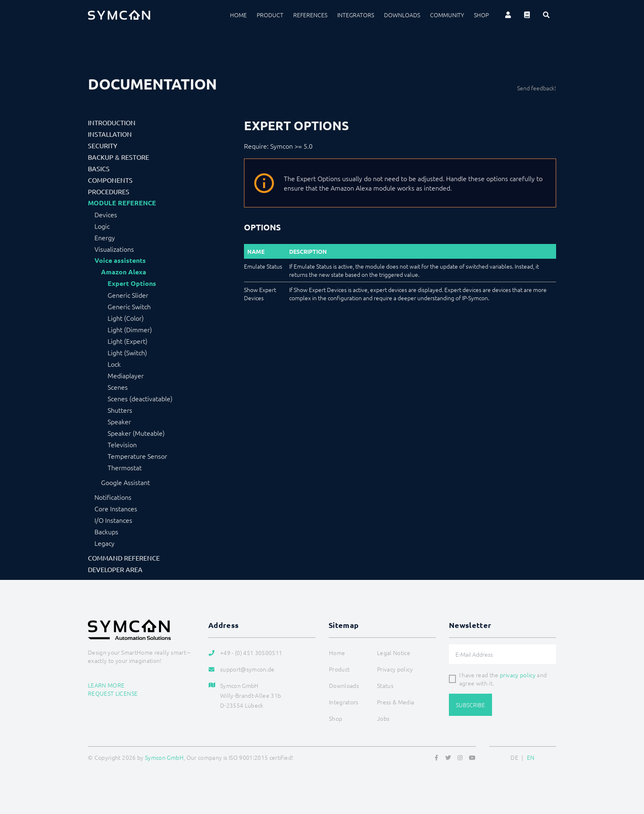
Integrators (356, 15)
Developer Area (115, 569)
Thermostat (125, 467)
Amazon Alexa (124, 272)
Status (385, 685)
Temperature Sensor (137, 456)
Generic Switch (129, 306)
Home (238, 15)
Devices (106, 214)
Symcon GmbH (164, 757)
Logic (102, 226)
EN (531, 757)
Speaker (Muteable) (136, 433)
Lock (114, 364)
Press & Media (396, 702)
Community (447, 15)
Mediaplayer (126, 375)
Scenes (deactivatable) (140, 398)
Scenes (118, 387)
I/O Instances (113, 520)
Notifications (113, 497)
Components (110, 180)
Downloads (402, 15)
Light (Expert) (128, 341)
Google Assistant (125, 482)
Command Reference (124, 558)
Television (122, 444)
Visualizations (114, 249)
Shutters (120, 410)
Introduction (112, 122)
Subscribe (470, 705)
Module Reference (122, 203)
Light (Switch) (127, 352)
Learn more (106, 685)
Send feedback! (537, 88)
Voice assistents (120, 260)
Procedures (109, 191)
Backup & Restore (118, 157)
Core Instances (116, 508)
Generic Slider (128, 295)
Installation (110, 134)
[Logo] (119, 15)
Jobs (383, 718)
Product (270, 15)
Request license (113, 693)
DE (514, 757)
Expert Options (132, 283)
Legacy (105, 543)
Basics (99, 168)
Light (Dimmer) (130, 329)
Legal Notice (394, 653)
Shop (481, 15)
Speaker (119, 421)
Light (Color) (126, 318)
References (310, 15)
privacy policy (518, 675)
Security (103, 145)
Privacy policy (395, 669)
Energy (105, 237)
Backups (106, 531)
